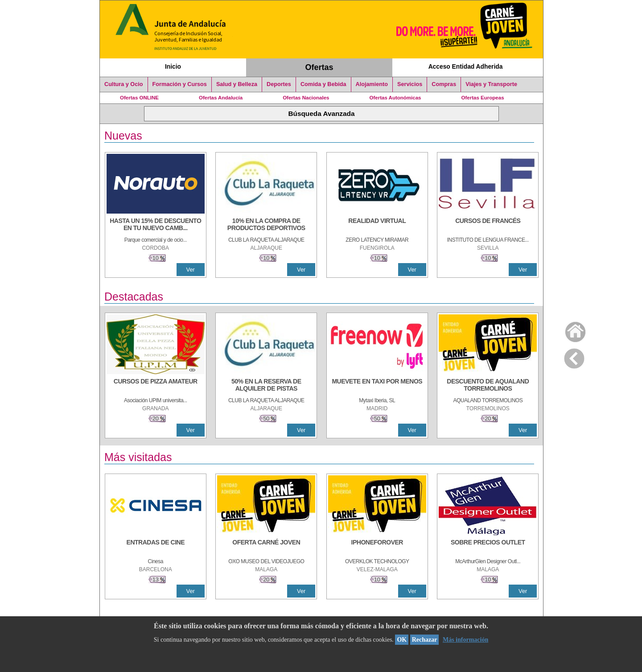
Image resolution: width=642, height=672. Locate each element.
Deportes (279, 84)
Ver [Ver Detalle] (191, 270)
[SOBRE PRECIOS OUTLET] (488, 547)
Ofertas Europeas (483, 98)
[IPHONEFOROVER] (377, 547)
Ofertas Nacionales (306, 98)
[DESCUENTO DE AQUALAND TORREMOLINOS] (488, 386)
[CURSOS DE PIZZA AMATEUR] (156, 386)
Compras (444, 84)
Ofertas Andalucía (221, 98)
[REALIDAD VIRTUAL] (377, 225)
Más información (465, 640)
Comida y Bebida (323, 84)
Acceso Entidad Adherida (466, 66)
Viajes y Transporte (491, 84)
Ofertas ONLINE (139, 98)
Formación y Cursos (180, 84)
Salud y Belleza (237, 84)
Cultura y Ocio (124, 84)
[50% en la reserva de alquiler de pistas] (266, 386)
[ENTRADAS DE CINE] (156, 547)
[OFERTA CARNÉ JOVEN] (266, 547)
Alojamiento (372, 84)
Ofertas (319, 67)
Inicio (173, 66)
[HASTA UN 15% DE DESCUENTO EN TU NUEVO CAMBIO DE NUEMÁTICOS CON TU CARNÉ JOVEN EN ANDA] (156, 225)
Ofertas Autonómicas (395, 98)
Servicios (410, 84)
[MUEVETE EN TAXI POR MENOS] (377, 386)
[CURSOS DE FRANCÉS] (488, 225)
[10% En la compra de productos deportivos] (266, 225)
